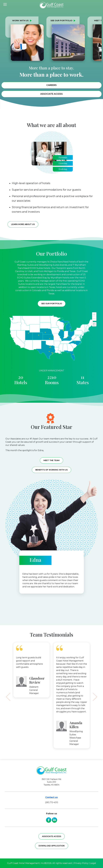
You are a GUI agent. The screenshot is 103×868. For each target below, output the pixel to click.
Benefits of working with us (51, 470)
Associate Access (51, 94)
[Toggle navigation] (5, 4)
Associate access (52, 836)
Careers (51, 85)
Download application (52, 846)
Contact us (51, 797)
